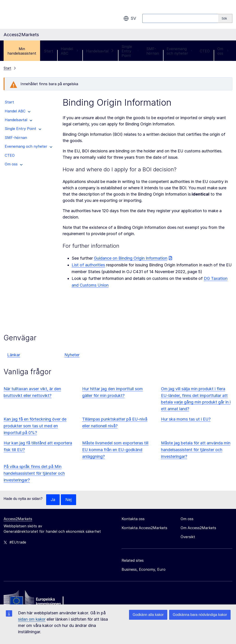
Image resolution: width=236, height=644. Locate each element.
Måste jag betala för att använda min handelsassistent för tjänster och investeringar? (196, 450)
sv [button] (130, 18)
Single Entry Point (130, 51)
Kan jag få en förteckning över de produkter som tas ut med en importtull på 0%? (35, 426)
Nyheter (72, 355)
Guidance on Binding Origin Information (131, 258)
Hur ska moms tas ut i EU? (186, 419)
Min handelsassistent (22, 51)
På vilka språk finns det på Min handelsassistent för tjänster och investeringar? (34, 473)
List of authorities (88, 265)
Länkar (14, 355)
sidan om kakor (32, 619)
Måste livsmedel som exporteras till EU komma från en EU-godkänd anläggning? (115, 450)
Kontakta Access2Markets (144, 528)
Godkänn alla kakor (148, 615)
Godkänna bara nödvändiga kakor (200, 615)
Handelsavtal (100, 51)
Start (49, 51)
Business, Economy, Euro (144, 569)
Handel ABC (70, 51)
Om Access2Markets (198, 528)
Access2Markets (18, 519)
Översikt (188, 537)
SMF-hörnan (153, 51)
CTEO (205, 51)
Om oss (223, 51)
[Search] (225, 18)
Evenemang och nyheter (179, 51)
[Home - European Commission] (36, 599)
